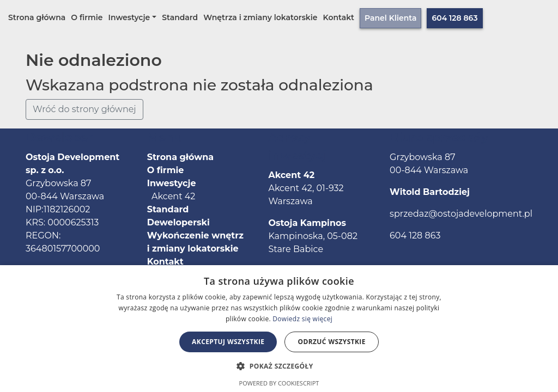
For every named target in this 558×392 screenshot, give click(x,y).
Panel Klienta (390, 18)
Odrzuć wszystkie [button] (331, 342)
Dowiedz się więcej (302, 319)
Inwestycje (129, 17)
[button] (279, 366)
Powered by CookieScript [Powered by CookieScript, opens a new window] (279, 383)
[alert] (279, 329)
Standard (180, 17)
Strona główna (37, 17)
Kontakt (339, 17)
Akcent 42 (171, 196)
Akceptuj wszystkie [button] (228, 342)
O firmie (87, 17)
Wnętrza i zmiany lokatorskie (260, 17)
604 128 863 (454, 18)
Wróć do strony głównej (84, 109)
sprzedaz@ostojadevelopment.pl (461, 214)
